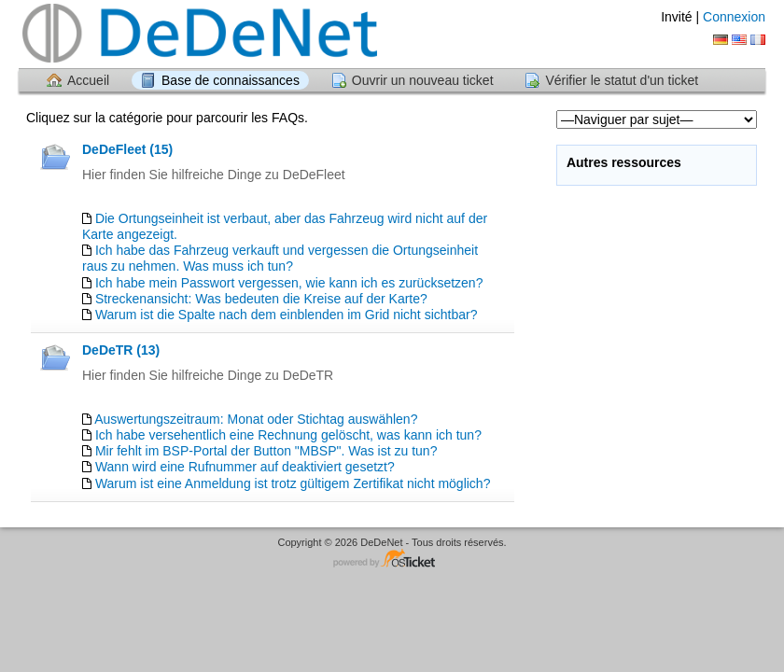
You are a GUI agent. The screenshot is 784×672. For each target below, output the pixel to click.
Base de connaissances (231, 80)
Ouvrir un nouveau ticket (423, 80)
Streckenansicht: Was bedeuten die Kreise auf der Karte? (261, 299)
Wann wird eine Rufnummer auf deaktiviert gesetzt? (245, 467)
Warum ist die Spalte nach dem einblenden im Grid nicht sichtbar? (287, 315)
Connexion (734, 17)
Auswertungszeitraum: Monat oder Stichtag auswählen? (256, 419)
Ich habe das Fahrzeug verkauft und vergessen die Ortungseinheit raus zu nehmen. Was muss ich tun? (280, 258)
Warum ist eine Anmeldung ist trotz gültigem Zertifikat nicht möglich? (293, 483)
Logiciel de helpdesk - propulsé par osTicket (392, 560)
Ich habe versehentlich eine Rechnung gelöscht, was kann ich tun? (288, 435)
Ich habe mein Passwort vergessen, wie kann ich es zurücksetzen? (289, 283)
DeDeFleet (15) (127, 149)
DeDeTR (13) (121, 350)
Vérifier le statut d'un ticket (622, 80)
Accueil (88, 80)
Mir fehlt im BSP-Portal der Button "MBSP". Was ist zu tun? (266, 451)
